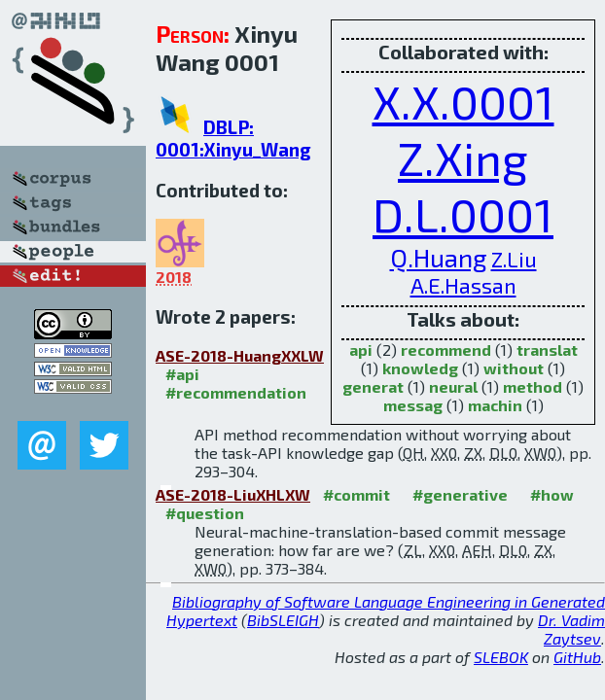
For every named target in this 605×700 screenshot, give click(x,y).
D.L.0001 (463, 214)
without (514, 368)
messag (413, 405)
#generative (460, 494)
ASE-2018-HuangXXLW (240, 355)
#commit (356, 494)
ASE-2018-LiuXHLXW (233, 494)
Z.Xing (463, 157)
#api (182, 374)
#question (205, 513)
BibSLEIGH (283, 620)
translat (547, 350)
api (361, 350)
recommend (446, 350)
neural (453, 386)
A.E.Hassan (463, 285)
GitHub (577, 657)
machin (495, 405)
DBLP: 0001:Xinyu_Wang (233, 138)
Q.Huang (439, 257)
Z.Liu (514, 259)
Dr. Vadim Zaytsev (571, 629)
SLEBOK (501, 657)
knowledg (420, 368)
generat (373, 386)
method (533, 386)
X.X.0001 (463, 101)
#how (552, 494)
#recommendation (236, 392)
